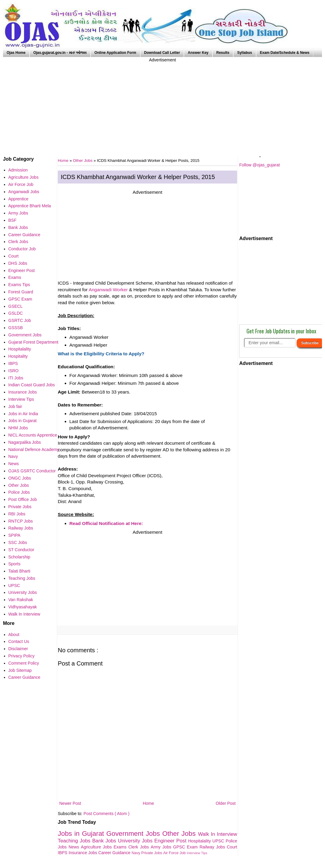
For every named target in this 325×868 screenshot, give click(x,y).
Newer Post (70, 803)
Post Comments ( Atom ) (107, 814)
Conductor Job (22, 249)
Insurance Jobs (84, 853)
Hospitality (18, 356)
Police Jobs (19, 492)
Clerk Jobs (139, 847)
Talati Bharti (19, 571)
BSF (12, 220)
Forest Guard (21, 292)
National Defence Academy (34, 449)
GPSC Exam (186, 847)
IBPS (63, 853)
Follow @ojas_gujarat (260, 165)
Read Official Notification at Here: (106, 523)
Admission (18, 170)
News (75, 847)
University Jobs (136, 841)
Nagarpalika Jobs (25, 442)
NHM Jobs (18, 428)
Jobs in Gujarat (82, 834)
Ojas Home (16, 53)
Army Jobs (162, 847)
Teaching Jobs (75, 841)
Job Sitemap (20, 670)
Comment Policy (24, 663)
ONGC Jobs (20, 478)
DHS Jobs (18, 263)
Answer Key (198, 53)
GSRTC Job (20, 320)
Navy (136, 853)
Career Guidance (115, 853)
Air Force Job (175, 853)
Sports (14, 564)
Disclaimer (18, 649)
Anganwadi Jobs (24, 192)
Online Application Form (115, 53)
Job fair (15, 406)
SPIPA (14, 535)
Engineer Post (171, 841)
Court (232, 847)
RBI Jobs (17, 514)
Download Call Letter (162, 53)
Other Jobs (83, 161)
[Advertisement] (162, 105)
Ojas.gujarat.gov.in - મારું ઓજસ (60, 53)
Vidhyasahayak (23, 607)
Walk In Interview (218, 834)
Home (148, 803)
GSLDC (16, 313)
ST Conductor (21, 550)
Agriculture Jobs (97, 847)
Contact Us (19, 641)
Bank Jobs (105, 841)
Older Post (226, 803)
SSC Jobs (18, 542)
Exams (121, 847)
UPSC (219, 841)
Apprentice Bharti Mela (30, 206)
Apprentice (19, 199)
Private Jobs (152, 853)
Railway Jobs (213, 847)
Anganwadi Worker (108, 290)
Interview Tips (197, 853)
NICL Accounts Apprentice (33, 435)
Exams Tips (19, 285)
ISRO (14, 371)
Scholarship (19, 557)
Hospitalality (200, 841)
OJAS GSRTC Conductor (32, 471)
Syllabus (245, 53)
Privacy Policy (22, 656)
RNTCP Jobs (21, 521)
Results (223, 53)
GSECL (15, 306)
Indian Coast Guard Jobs (32, 385)
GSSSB (16, 328)
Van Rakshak (21, 600)
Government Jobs (134, 834)
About (14, 635)
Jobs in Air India (23, 414)
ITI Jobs (16, 378)
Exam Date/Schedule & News (285, 53)
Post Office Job (23, 499)
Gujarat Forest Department (34, 342)
